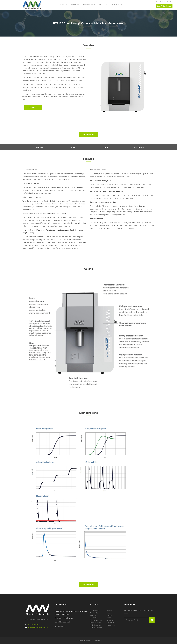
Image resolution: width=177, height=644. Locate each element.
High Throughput (95, 625)
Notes (109, 613)
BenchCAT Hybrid (95, 623)
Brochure (33, 107)
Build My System (164, 6)
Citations (110, 615)
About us (103, 4)
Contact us (116, 4)
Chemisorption (95, 611)
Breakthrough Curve (96, 620)
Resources (88, 4)
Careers (109, 618)
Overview (40, 147)
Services (75, 4)
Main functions (139, 147)
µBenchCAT (94, 618)
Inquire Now (88, 134)
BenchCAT (93, 615)
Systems (61, 4)
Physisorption (94, 613)
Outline (106, 147)
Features (73, 147)
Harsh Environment (96, 628)
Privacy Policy (111, 625)
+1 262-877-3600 (33, 625)
